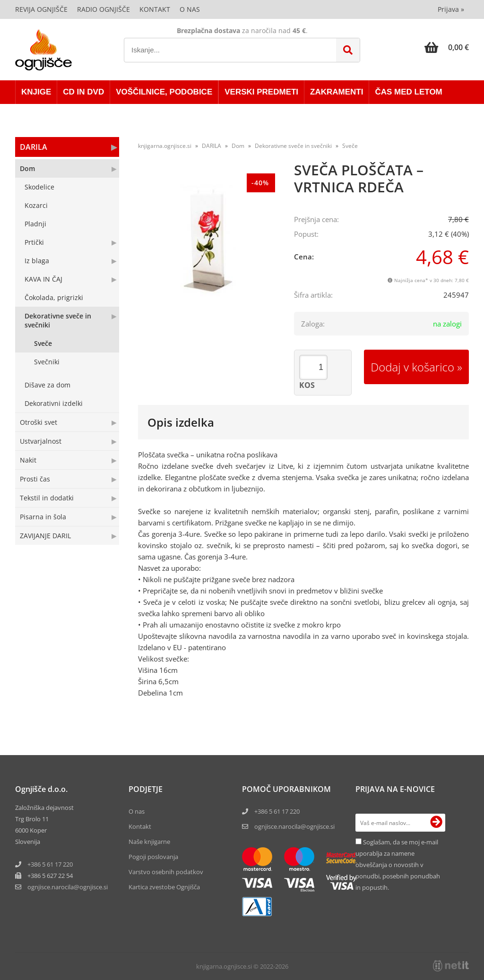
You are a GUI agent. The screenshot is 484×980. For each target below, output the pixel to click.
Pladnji (35, 224)
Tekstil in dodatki (47, 498)
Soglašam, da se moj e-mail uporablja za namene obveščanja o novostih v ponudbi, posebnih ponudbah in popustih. (398, 865)
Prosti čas (35, 479)
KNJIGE (36, 92)
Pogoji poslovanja (153, 857)
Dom (27, 168)
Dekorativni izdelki (54, 403)
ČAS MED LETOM (408, 92)
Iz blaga (37, 261)
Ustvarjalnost (41, 441)
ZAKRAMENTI (337, 92)
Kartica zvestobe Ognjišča (164, 887)
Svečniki (47, 362)
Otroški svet (39, 422)
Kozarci (36, 205)
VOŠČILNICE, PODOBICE (164, 92)
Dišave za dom (48, 385)
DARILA (34, 147)
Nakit (28, 460)
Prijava (451, 9)
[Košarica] (447, 47)
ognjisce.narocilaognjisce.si (68, 887)
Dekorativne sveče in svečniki (58, 320)
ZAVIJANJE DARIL (45, 536)
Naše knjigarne (149, 842)
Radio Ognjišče (104, 9)
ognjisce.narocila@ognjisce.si (294, 826)
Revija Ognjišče (41, 9)
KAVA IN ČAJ (43, 279)
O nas (190, 9)
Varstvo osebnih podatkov (166, 872)
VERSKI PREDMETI (261, 92)
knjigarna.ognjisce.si (165, 146)
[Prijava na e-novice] (436, 823)
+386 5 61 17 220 (50, 864)
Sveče (43, 343)
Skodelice (39, 187)
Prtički (34, 242)
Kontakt (155, 9)
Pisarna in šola (43, 517)
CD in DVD (83, 92)
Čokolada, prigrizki (54, 297)
